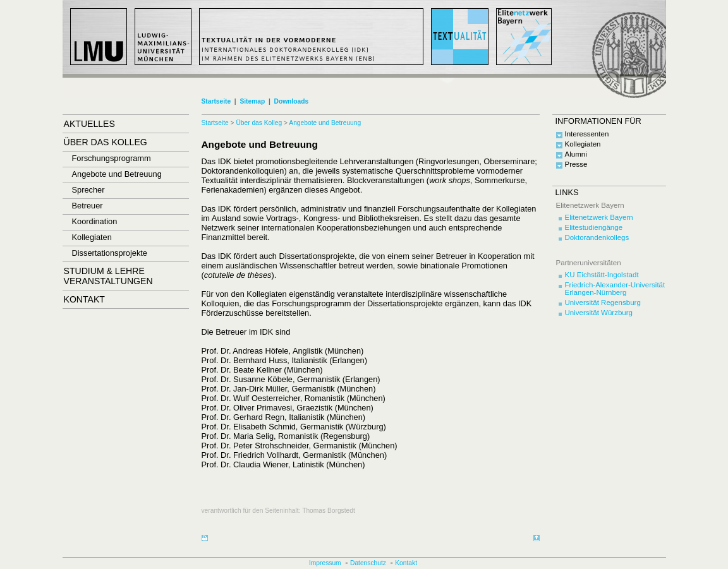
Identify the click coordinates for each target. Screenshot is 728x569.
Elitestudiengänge (594, 227)
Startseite (216, 101)
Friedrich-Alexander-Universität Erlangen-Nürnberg (615, 289)
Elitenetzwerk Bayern (599, 217)
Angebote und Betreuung (325, 123)
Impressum (325, 563)
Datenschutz (368, 563)
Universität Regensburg (603, 302)
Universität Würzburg (599, 313)
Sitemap (252, 101)
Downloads (291, 101)
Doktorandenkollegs (597, 237)
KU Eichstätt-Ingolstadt (602, 275)
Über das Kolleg (259, 123)
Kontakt (406, 563)
